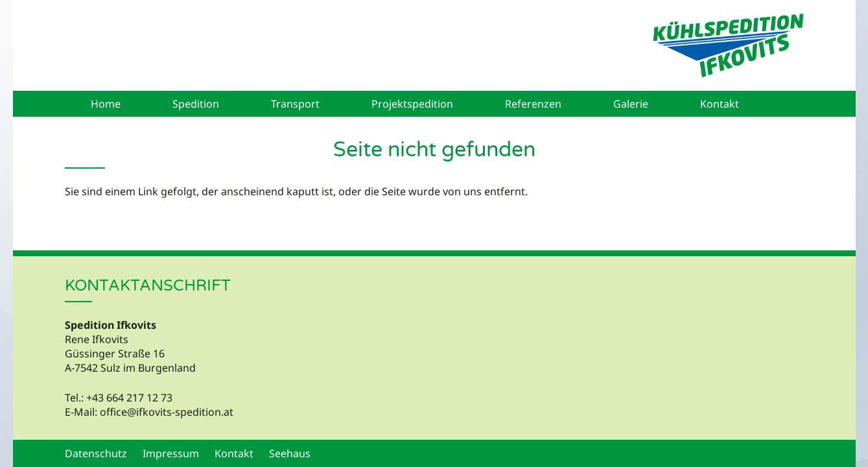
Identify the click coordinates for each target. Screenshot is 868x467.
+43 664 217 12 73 (129, 398)
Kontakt (234, 453)
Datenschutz (96, 453)
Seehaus (290, 453)
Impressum (171, 453)
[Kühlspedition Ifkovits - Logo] (728, 45)
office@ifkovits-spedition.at (167, 412)
